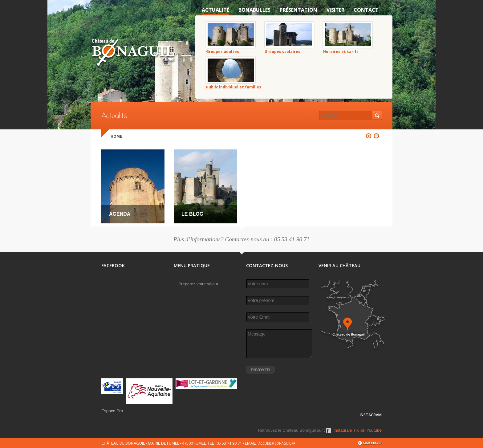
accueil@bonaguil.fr (277, 443)
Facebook (329, 433)
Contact (366, 10)
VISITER (335, 10)
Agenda (120, 214)
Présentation (298, 10)
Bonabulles (254, 10)
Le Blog (192, 214)
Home (116, 136)
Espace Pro (112, 411)
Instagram (343, 430)
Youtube (374, 430)
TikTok (359, 430)
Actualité (215, 10)
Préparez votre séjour (198, 284)
